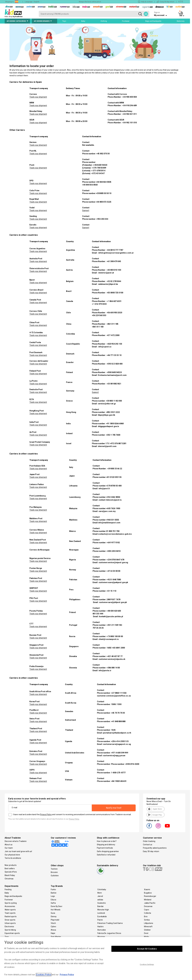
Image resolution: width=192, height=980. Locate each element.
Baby (7, 893)
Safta (53, 903)
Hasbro (100, 927)
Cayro (147, 910)
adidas (100, 900)
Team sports (10, 913)
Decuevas (148, 906)
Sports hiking (10, 930)
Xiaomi (147, 889)
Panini (100, 920)
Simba (147, 920)
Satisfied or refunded (106, 855)
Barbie (54, 893)
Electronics (9, 927)
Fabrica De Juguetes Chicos (109, 933)
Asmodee (102, 930)
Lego (53, 896)
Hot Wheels (56, 910)
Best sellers (10, 868)
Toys (7, 937)
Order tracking (149, 841)
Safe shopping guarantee (108, 851)
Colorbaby (102, 889)
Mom (100, 893)
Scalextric (102, 903)
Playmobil (55, 920)
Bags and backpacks (13, 896)
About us (9, 845)
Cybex (53, 927)
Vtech (53, 923)
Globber (147, 930)
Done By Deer (57, 906)
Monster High (103, 910)
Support (86, 210)
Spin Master (56, 937)
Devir (146, 933)
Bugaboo (148, 893)
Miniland (148, 900)
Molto (146, 937)
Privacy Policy (46, 814)
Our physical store (12, 855)
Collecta (147, 913)
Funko (53, 889)
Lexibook (101, 913)
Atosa (53, 930)
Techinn (54, 869)
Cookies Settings (147, 967)
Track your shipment (38, 97)
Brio (146, 916)
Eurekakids (102, 916)
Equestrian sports (12, 933)
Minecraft (148, 927)
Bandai (100, 906)
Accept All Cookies (147, 952)
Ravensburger (150, 896)
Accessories (10, 906)
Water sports (10, 910)
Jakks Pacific (150, 903)
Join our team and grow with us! (18, 851)
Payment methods (105, 848)
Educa (53, 900)
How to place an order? (107, 841)
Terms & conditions (13, 858)
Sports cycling (11, 903)
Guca (53, 913)
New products (11, 865)
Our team (9, 848)
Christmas (9, 879)
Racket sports (11, 916)
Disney (54, 916)
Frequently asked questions (155, 848)
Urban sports (10, 923)
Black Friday (10, 875)
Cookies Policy (44, 978)
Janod (100, 896)
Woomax (101, 937)
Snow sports (10, 920)
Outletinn (55, 876)
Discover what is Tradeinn (16, 841)
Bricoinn (54, 872)
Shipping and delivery (106, 845)
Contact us (148, 845)
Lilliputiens (149, 923)
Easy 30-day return (151, 851)
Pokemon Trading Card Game (110, 923)
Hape (53, 933)
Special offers (11, 872)
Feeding (8, 889)
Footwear (9, 900)
